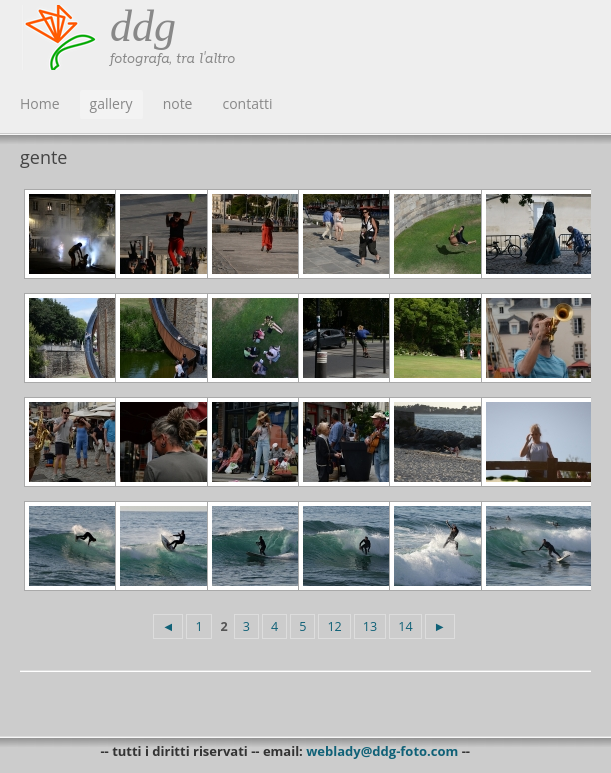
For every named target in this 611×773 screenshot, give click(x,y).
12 (334, 626)
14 (405, 626)
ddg (143, 26)
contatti (247, 103)
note (178, 103)
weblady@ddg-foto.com (382, 751)
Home (40, 103)
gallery (111, 103)
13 (370, 626)
